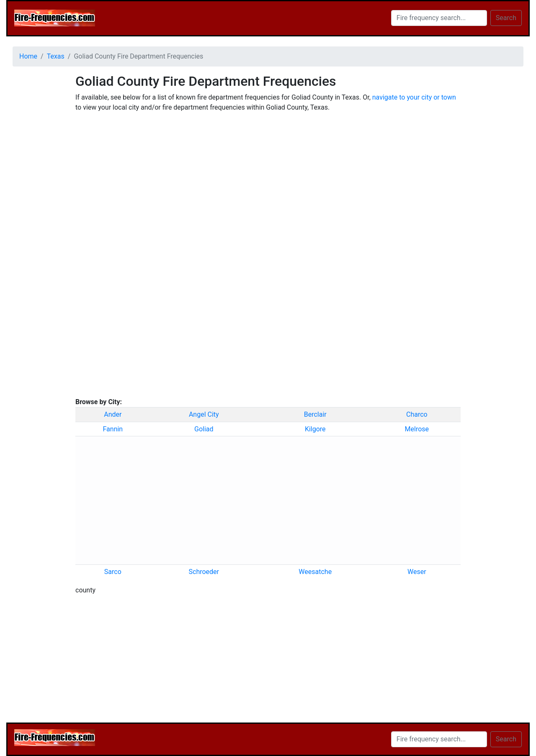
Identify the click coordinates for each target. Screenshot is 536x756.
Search (506, 18)
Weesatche (315, 572)
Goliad (204, 429)
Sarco (113, 572)
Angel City (204, 414)
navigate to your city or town (414, 97)
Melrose (417, 429)
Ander (113, 414)
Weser (417, 572)
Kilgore (315, 429)
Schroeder (204, 572)
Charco (417, 414)
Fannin (113, 429)
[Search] (439, 18)
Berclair (315, 414)
